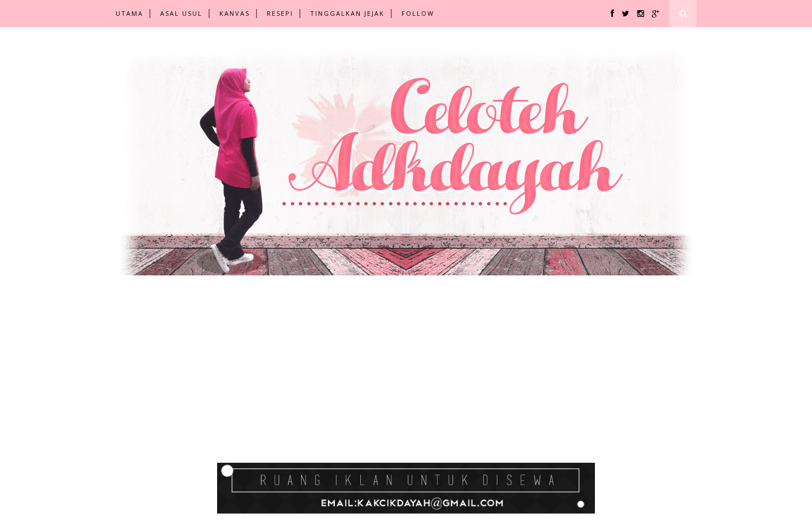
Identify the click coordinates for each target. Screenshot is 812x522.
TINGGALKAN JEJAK (347, 13)
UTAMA (129, 13)
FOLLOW (418, 13)
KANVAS (235, 13)
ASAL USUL (181, 13)
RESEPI (280, 13)
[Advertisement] (338, 381)
